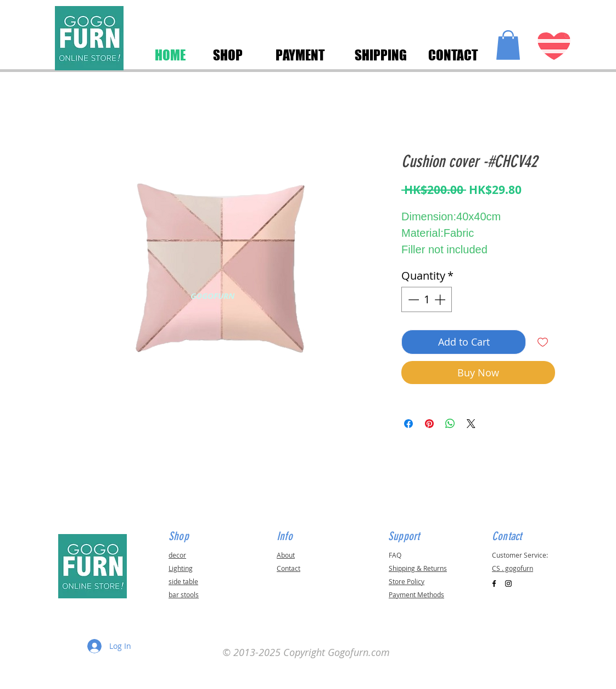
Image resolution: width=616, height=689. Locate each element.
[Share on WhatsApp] (450, 424)
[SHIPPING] (380, 55)
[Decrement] (412, 299)
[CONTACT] (453, 55)
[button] (508, 45)
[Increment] (441, 299)
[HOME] (170, 55)
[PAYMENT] (300, 55)
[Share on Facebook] (408, 424)
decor (177, 555)
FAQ (395, 555)
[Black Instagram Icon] (508, 584)
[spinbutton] (427, 299)
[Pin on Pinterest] (429, 424)
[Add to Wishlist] (543, 342)
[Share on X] (471, 424)
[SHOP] (228, 55)
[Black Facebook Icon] (494, 584)
